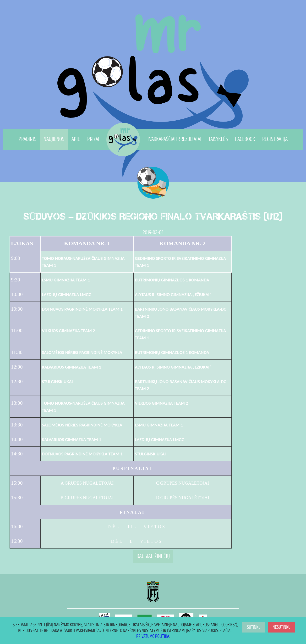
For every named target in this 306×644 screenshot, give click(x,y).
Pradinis (27, 139)
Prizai (93, 139)
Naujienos (54, 139)
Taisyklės (218, 139)
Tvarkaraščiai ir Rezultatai (174, 139)
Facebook (245, 139)
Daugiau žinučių (153, 556)
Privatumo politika (153, 636)
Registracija (275, 139)
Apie (76, 139)
